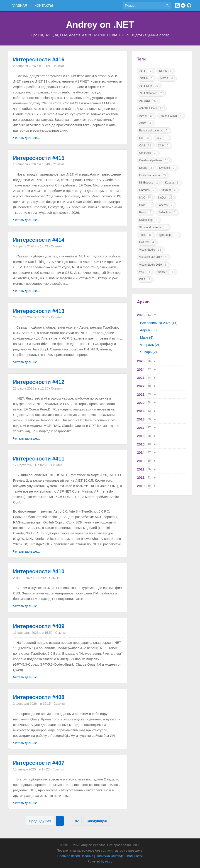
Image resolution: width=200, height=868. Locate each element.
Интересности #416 (39, 59)
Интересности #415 (39, 158)
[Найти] (167, 5)
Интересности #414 (39, 240)
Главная (19, 5)
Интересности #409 (39, 626)
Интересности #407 (39, 763)
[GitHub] (189, 5)
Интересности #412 (39, 382)
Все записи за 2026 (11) (159, 323)
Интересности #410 (39, 571)
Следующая (96, 821)
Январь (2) (149, 352)
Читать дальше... (26, 138)
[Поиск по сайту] (143, 5)
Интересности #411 (39, 459)
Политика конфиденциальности (119, 856)
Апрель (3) (148, 330)
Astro (109, 861)
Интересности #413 (39, 311)
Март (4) (147, 337)
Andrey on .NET (100, 25)
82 (77, 821)
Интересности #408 (39, 697)
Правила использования (75, 856)
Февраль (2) (150, 345)
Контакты (44, 5)
